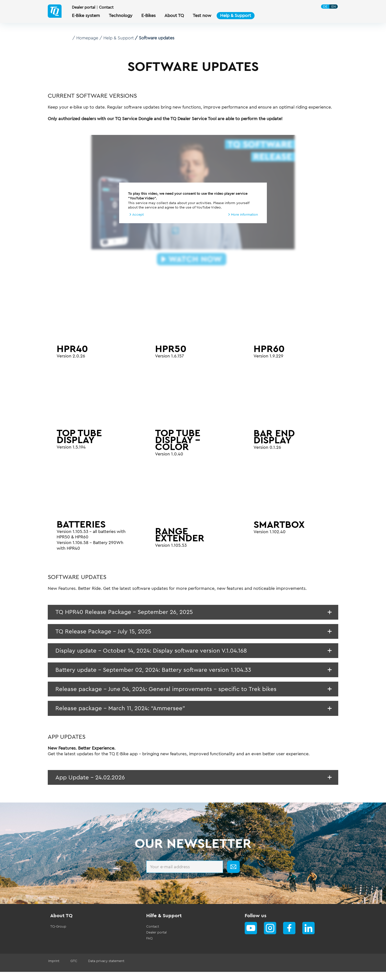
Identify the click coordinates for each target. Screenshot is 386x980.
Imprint (53, 969)
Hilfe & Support (164, 924)
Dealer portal (84, 8)
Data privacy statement (104, 969)
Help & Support (120, 38)
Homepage (88, 38)
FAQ (149, 947)
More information (244, 214)
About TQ (61, 924)
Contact (107, 8)
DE (326, 7)
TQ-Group (58, 935)
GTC (72, 969)
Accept (138, 214)
